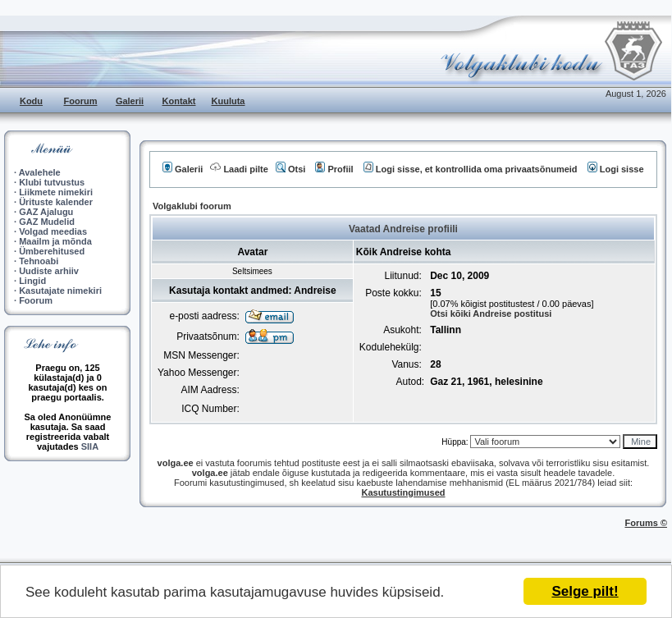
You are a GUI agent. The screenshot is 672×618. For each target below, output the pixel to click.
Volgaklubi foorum (192, 206)
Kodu (31, 101)
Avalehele (40, 172)
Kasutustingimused (403, 492)
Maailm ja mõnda (55, 241)
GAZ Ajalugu (46, 212)
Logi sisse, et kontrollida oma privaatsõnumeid (471, 169)
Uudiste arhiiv (49, 271)
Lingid (32, 281)
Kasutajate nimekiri (60, 291)
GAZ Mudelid (47, 222)
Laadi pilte (239, 169)
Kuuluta (229, 101)
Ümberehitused (52, 251)
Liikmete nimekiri (56, 192)
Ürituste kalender (56, 202)
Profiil (334, 169)
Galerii (130, 101)
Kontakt (179, 101)
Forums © (647, 523)
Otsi (290, 169)
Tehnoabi (39, 261)
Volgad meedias (53, 231)
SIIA (90, 446)
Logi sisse (616, 169)
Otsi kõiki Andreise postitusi (491, 314)
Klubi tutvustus (52, 182)
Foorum (81, 101)
